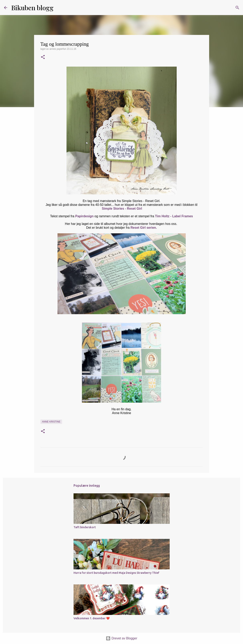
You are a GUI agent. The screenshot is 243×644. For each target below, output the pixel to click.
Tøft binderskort (85, 527)
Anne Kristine (51, 422)
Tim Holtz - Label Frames (174, 216)
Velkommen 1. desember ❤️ (92, 618)
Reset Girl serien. (144, 228)
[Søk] (59, 8)
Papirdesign (84, 216)
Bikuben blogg (32, 8)
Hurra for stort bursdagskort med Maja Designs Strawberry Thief (116, 573)
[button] (43, 57)
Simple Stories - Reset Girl (122, 209)
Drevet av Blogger (121, 638)
